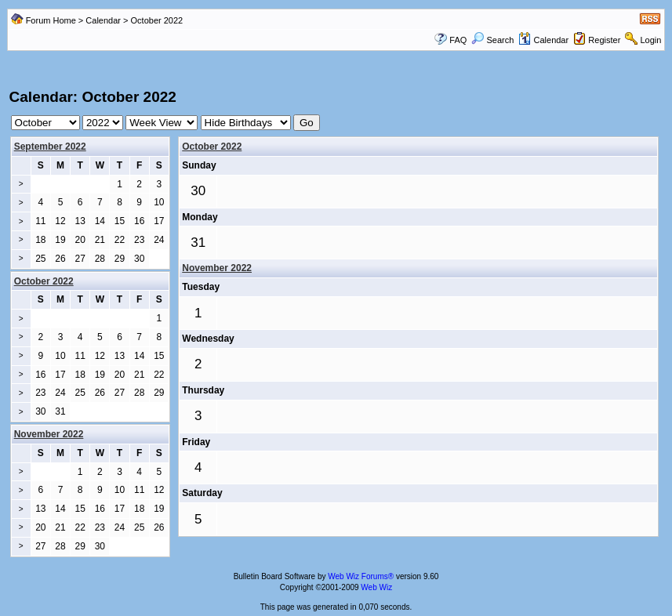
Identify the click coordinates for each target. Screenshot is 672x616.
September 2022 (50, 147)
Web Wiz (376, 587)
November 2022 (217, 268)
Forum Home (51, 20)
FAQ (458, 40)
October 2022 (212, 147)
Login (651, 40)
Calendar (103, 20)
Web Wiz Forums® (361, 576)
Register (604, 40)
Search (492, 40)
